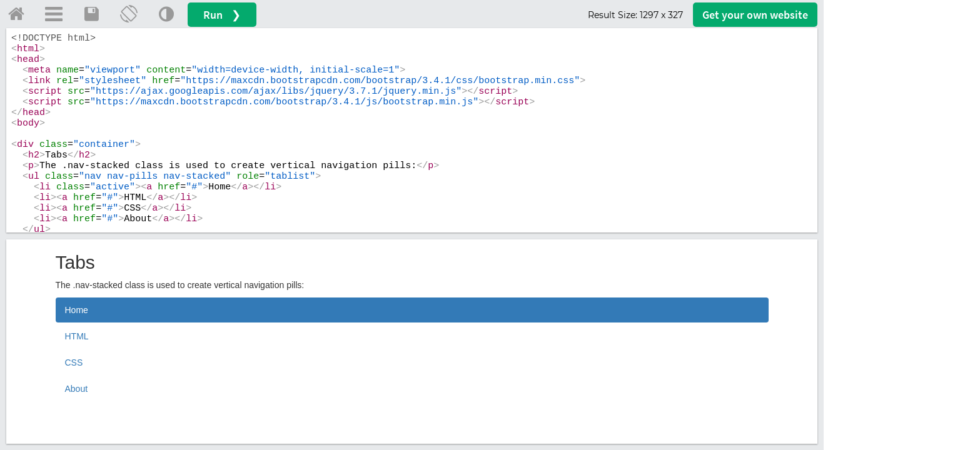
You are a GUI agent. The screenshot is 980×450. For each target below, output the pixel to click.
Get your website (755, 15)
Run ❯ (222, 15)
